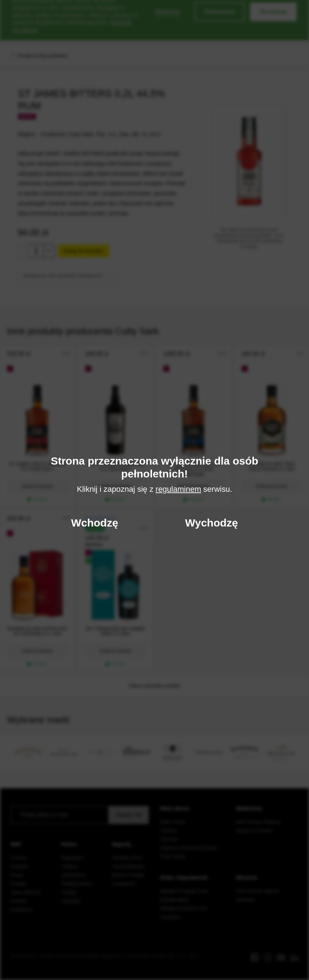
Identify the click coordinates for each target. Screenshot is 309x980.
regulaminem (178, 489)
